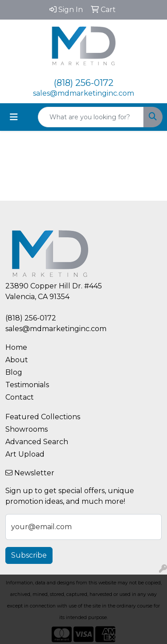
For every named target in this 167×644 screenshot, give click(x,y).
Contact (20, 397)
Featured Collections (43, 417)
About (17, 360)
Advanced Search (37, 442)
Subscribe (29, 555)
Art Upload (25, 454)
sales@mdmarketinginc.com (83, 93)
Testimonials (27, 385)
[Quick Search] (91, 117)
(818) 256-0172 (84, 83)
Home (16, 347)
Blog (14, 372)
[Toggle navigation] (14, 117)
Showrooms (26, 429)
